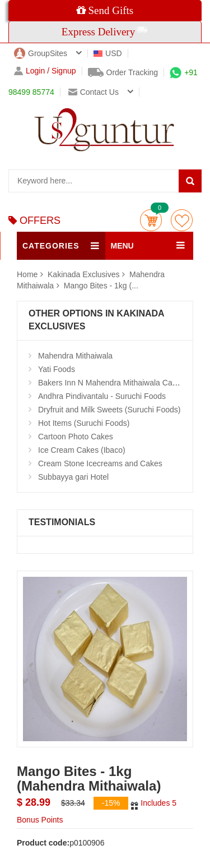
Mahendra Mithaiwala (75, 356)
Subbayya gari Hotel (73, 477)
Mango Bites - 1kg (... (101, 286)
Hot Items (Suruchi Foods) (84, 423)
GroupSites (41, 53)
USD (108, 53)
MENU (122, 246)
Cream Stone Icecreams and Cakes (100, 463)
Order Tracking (123, 72)
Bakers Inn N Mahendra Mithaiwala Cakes (111, 383)
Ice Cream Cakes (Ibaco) (82, 450)
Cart (151, 220)
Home (27, 274)
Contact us (94, 92)
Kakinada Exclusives (85, 274)
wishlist (182, 220)
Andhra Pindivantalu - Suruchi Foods (102, 396)
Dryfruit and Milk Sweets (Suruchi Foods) (109, 410)
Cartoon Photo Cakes (76, 437)
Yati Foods (57, 369)
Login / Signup (45, 71)
